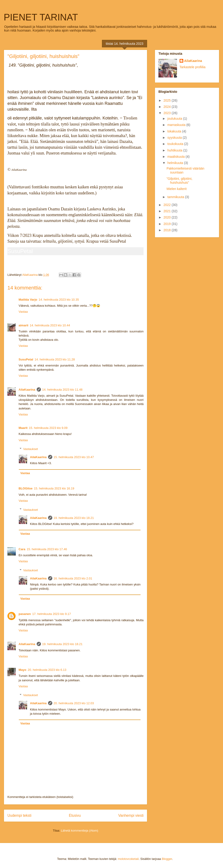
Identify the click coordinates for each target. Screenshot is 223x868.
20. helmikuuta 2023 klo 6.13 (47, 670)
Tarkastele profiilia (193, 67)
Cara (22, 549)
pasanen (25, 614)
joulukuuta (175, 119)
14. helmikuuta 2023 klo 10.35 (59, 300)
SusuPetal (20, 251)
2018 (168, 230)
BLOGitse (26, 488)
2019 (168, 224)
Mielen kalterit (177, 189)
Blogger (167, 859)
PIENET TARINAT (41, 17)
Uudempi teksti (19, 815)
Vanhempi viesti (131, 815)
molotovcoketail (128, 859)
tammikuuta (176, 197)
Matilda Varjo (28, 300)
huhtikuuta (175, 150)
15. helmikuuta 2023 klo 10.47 (74, 457)
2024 (168, 107)
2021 (168, 211)
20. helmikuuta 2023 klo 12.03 (74, 703)
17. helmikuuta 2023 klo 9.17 (52, 614)
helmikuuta (176, 163)
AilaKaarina (27, 390)
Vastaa (23, 312)
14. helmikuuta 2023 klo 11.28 (55, 359)
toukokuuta (176, 144)
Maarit (23, 428)
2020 (168, 217)
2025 (168, 100)
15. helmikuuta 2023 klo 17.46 (47, 549)
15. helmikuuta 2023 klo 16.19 (54, 488)
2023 (168, 113)
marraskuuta (177, 125)
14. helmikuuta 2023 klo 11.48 (62, 390)
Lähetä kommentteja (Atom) (79, 831)
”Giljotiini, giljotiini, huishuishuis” (179, 181)
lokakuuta (175, 131)
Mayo (22, 670)
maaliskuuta (176, 157)
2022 (168, 205)
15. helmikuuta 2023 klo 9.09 (48, 428)
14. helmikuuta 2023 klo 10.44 (50, 325)
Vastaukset (31, 449)
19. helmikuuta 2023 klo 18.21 (74, 518)
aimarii (23, 325)
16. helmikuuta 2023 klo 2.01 (73, 578)
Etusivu (75, 815)
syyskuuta (175, 138)
